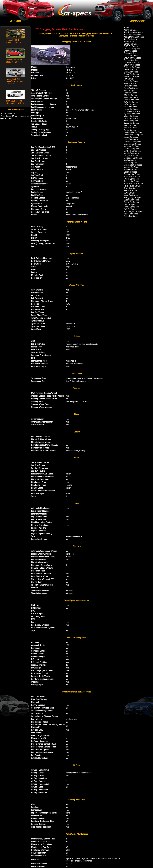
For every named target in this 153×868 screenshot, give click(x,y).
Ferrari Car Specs (131, 81)
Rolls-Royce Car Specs (134, 186)
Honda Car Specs (131, 109)
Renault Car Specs (132, 181)
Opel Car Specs (130, 172)
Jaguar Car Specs (131, 123)
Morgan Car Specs (132, 167)
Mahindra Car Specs (132, 142)
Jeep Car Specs (131, 125)
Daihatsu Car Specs (132, 67)
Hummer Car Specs (132, 111)
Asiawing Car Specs (132, 35)
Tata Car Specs (130, 204)
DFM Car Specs (130, 70)
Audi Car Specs (130, 39)
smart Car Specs (131, 195)
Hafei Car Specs (131, 104)
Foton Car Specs (131, 88)
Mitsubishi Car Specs (133, 165)
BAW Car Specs (130, 42)
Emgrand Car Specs (132, 76)
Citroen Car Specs (131, 63)
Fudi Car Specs (130, 90)
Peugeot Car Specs (132, 174)
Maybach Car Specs (132, 151)
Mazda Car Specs (131, 153)
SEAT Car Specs (131, 193)
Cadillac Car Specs (132, 49)
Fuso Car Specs (130, 93)
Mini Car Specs (130, 163)
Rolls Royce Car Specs (133, 184)
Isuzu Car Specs (131, 118)
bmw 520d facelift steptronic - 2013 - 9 (15, 102)
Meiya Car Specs (131, 156)
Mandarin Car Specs (132, 144)
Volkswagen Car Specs (134, 211)
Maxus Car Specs (131, 149)
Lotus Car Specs (131, 139)
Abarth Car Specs (131, 30)
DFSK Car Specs (131, 72)
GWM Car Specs (131, 102)
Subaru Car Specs (131, 200)
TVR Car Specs (130, 209)
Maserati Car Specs (132, 146)
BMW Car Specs (131, 46)
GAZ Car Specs (130, 95)
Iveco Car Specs (131, 121)
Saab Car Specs (130, 191)
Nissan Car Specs (131, 170)
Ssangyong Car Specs (133, 197)
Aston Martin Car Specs (134, 37)
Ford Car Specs (130, 86)
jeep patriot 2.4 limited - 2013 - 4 (13, 41)
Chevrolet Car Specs (132, 58)
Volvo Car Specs (131, 214)
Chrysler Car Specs (132, 60)
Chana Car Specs (131, 53)
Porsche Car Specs (132, 177)
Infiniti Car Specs (131, 116)
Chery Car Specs (131, 56)
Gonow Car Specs (131, 100)
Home (126, 28)
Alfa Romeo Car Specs (133, 32)
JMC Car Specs (130, 128)
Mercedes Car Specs (133, 158)
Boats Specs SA (8, 114)
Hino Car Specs (130, 107)
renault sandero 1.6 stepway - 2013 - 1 (14, 61)
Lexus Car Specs (131, 137)
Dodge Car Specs (131, 74)
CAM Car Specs (130, 51)
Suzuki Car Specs (131, 202)
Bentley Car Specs (132, 44)
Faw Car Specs (130, 79)
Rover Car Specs (131, 188)
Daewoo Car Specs (132, 65)
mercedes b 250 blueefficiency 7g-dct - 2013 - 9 (15, 81)
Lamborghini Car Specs (134, 132)
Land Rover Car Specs (133, 135)
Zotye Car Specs (131, 216)
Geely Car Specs (131, 97)
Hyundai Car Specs (132, 114)
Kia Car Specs (130, 130)
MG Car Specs (130, 160)
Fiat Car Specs (130, 83)
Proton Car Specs (131, 179)
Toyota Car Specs (131, 207)
